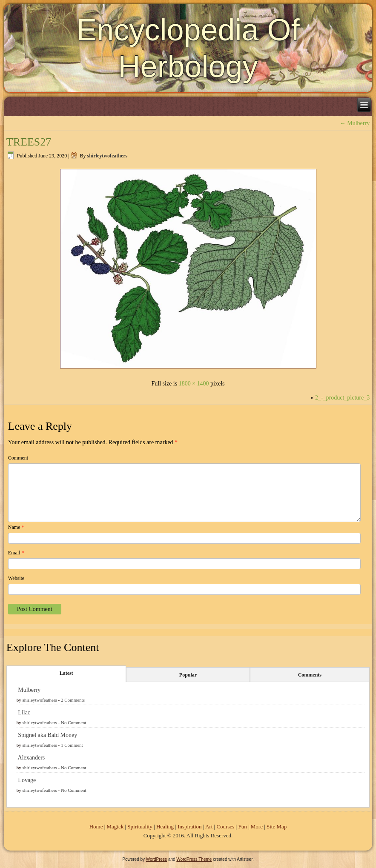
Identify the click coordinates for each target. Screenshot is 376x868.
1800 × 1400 (194, 384)
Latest (66, 673)
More (257, 827)
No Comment (74, 722)
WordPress (156, 859)
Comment (18, 458)
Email (16, 553)
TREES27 (29, 142)
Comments (310, 675)
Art (209, 827)
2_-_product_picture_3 (342, 398)
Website (16, 578)
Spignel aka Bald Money (47, 735)
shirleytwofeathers (108, 156)
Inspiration (189, 827)
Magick (115, 827)
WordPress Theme (194, 859)
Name (16, 527)
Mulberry (355, 123)
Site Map (277, 827)
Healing (165, 827)
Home (96, 827)
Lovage (27, 780)
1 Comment (72, 745)
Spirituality (140, 827)
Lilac (24, 712)
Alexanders (32, 758)
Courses (225, 827)
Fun (242, 827)
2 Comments (73, 700)
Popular (188, 675)
